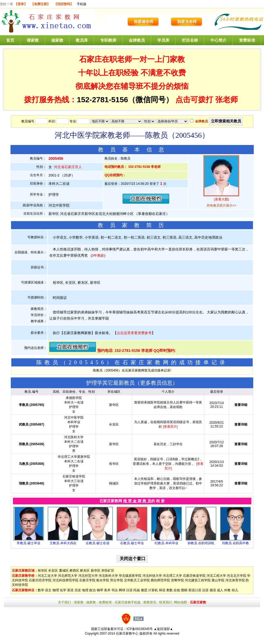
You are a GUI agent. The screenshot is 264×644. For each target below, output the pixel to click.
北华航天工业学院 (137, 580)
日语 (129, 590)
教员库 (82, 40)
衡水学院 (103, 580)
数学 (41, 590)
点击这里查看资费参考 (134, 333)
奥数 (169, 590)
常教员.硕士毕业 (28, 543)
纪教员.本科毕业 (166, 543)
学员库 (163, 40)
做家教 (57, 40)
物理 (56, 590)
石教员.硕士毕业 (132, 543)
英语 (70, 590)
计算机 (153, 590)
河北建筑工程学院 (198, 580)
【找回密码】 (64, 4)
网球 (122, 590)
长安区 (53, 571)
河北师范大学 (68, 576)
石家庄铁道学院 (194, 576)
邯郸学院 (178, 580)
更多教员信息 (156, 383)
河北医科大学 (108, 576)
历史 (78, 590)
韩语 (162, 590)
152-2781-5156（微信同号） (126, 100)
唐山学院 (218, 580)
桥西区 (74, 571)
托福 (137, 590)
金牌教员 (137, 40)
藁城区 (64, 571)
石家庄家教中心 (127, 634)
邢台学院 (117, 580)
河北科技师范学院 (65, 580)
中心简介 (218, 40)
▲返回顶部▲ (163, 629)
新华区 (96, 571)
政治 (92, 590)
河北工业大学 (47, 576)
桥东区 (85, 571)
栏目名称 (190, 40)
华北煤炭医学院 (130, 576)
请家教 (33, 40)
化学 (63, 590)
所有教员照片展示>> (221, 206)
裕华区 (43, 571)
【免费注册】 (40, 4)
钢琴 (100, 590)
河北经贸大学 (88, 576)
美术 (107, 590)
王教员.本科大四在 (63, 543)
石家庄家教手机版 (128, 602)
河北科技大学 (152, 576)
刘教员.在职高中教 (235, 543)
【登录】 (21, 4)
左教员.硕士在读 (97, 543)
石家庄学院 (87, 580)
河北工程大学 (216, 576)
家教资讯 (150, 602)
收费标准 (105, 602)
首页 (10, 40)
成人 (220, 590)
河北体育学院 (235, 580)
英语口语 (195, 590)
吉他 (177, 590)
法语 (205, 590)
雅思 (144, 590)
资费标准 (247, 40)
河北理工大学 (172, 576)
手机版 (82, 4)
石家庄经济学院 (40, 580)
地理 (85, 590)
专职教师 (108, 40)
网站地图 (180, 602)
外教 (227, 590)
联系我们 (166, 602)
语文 (48, 590)
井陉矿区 (108, 571)
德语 (213, 590)
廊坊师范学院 (160, 580)
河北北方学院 (237, 576)
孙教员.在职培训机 (201, 543)
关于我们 (64, 602)
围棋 (184, 590)
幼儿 (235, 590)
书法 (114, 590)
